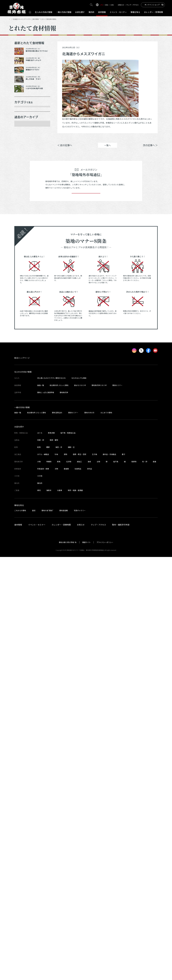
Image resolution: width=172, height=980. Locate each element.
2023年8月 (22, 434)
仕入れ (44, 12)
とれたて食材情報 (21, 19)
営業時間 (153, 12)
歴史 (34, 933)
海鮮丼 (49, 913)
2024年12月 (23, 317)
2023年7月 (22, 442)
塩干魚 (116, 885)
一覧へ (107, 149)
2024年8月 (22, 342)
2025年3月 (22, 291)
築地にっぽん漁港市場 (46, 815)
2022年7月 (22, 534)
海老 (89, 885)
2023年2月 (22, 484)
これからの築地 (20, 933)
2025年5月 (22, 283)
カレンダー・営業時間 (61, 948)
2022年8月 (22, 526)
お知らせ (121, 5)
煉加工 (79, 885)
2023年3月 (22, 476)
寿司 (39, 913)
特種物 (49, 885)
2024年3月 (22, 384)
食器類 (66, 892)
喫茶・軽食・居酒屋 (75, 913)
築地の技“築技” (47, 933)
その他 (20, 177)
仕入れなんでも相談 (79, 801)
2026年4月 (22, 199)
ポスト (137, 138)
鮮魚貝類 (51, 856)
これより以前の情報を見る (30, 560)
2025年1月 (22, 308)
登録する (86, 613)
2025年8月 (22, 258)
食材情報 (102, 12)
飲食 (155, 885)
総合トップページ (22, 781)
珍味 (56, 877)
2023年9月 (22, 426)
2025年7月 (22, 266)
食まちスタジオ (80, 808)
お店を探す (80, 12)
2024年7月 (22, 350)
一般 (64, 12)
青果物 (134, 885)
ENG (107, 5)
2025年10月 (23, 241)
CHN (112, 5)
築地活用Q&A (57, 836)
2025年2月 (22, 300)
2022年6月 (22, 543)
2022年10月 (23, 509)
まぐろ (40, 856)
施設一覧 (41, 808)
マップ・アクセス (132, 5)
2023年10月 (23, 417)
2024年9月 (22, 333)
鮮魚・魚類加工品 (25, 119)
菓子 (124, 877)
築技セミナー (117, 808)
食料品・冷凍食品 (109, 877)
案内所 (91, 12)
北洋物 (69, 885)
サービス (21, 169)
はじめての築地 (106, 836)
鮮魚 (59, 885)
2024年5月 (22, 367)
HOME (11, 19)
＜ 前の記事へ (65, 149)
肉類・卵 (21, 135)
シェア (124, 138)
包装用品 (78, 892)
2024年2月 (22, 392)
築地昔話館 (64, 933)
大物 (39, 885)
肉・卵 (145, 885)
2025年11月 (23, 233)
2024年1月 (22, 400)
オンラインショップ (152, 5)
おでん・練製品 (43, 877)
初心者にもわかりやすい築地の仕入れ (51, 801)
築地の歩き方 (89, 836)
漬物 (65, 877)
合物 (98, 885)
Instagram (151, 138)
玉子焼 (94, 877)
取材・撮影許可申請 (121, 948)
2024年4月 (22, 375)
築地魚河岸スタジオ (99, 808)
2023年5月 (22, 459)
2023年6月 (22, 451)
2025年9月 (22, 250)
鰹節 (48, 870)
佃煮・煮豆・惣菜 (80, 877)
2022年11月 (23, 501)
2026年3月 (22, 208)
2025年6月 (22, 275)
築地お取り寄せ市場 (66, 965)
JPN (102, 5)
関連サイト (86, 965)
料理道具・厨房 (43, 892)
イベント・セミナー (37, 948)
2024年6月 (22, 359)
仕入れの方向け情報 (23, 795)
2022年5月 (22, 551)
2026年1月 (22, 216)
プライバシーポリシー (105, 965)
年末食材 (21, 110)
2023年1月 (22, 493)
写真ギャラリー (80, 933)
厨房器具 (21, 160)
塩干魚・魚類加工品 (68, 856)
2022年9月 (22, 518)
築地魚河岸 (64, 815)
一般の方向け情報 (22, 830)
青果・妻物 (22, 127)
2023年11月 (23, 409)
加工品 (20, 152)
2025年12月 (23, 224)
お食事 (60, 913)
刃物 (56, 892)
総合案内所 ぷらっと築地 (59, 808)
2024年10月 (23, 325)
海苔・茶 (59, 870)
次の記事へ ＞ (150, 149)
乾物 (19, 144)
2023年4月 (22, 467)
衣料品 (89, 892)
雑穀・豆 (71, 870)
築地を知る (135, 12)
